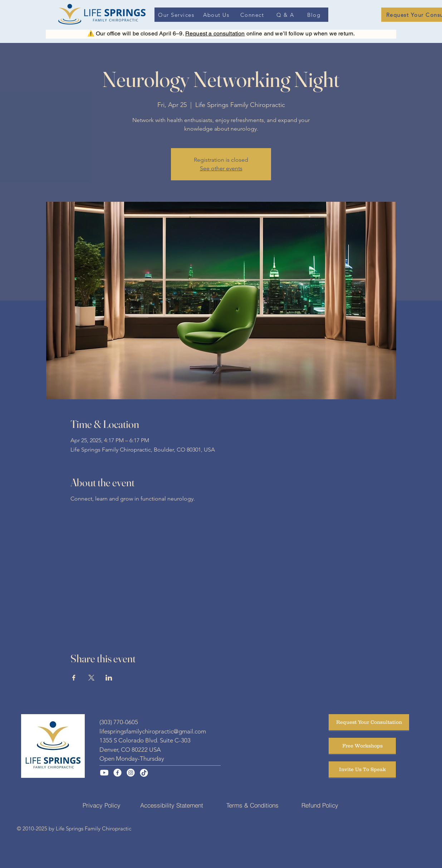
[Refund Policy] (320, 805)
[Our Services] (177, 15)
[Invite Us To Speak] (362, 769)
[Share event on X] (91, 678)
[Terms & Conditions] (252, 805)
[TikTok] (144, 773)
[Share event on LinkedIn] (109, 678)
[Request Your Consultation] (369, 722)
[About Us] (217, 15)
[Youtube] (104, 773)
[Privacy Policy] (101, 805)
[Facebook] (117, 773)
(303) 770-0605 (119, 722)
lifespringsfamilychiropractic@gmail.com (153, 731)
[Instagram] (131, 773)
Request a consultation (215, 33)
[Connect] (253, 15)
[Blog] (315, 15)
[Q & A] (286, 15)
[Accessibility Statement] (172, 805)
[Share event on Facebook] (74, 678)
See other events (221, 168)
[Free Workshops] (362, 746)
